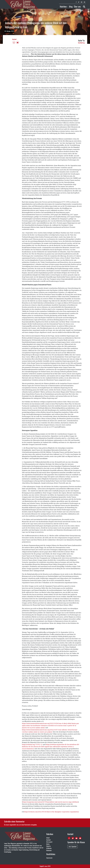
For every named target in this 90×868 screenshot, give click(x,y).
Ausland (14, 39)
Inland (48, 838)
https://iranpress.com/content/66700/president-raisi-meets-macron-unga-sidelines (50, 802)
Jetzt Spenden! (73, 847)
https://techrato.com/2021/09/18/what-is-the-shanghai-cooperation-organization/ (52, 812)
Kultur (48, 844)
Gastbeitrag (81, 43)
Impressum (49, 858)
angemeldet (13, 825)
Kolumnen (49, 850)
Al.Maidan (49, 848)
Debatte (48, 846)
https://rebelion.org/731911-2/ (32, 744)
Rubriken (63, 6)
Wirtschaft (49, 842)
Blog (71, 6)
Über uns (77, 6)
